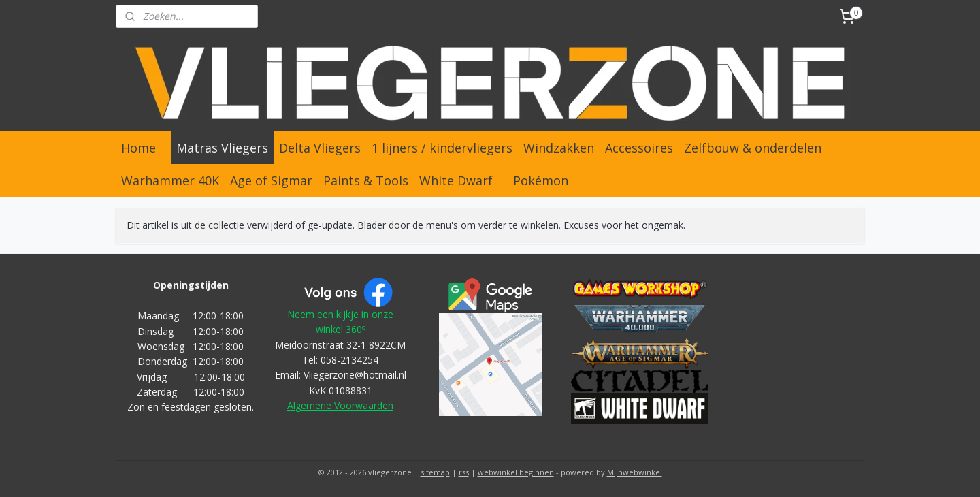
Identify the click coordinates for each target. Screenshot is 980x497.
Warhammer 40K (170, 180)
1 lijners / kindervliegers (442, 148)
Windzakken (559, 148)
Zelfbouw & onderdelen (753, 148)
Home (138, 148)
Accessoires (639, 148)
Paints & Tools (366, 180)
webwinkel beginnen (516, 472)
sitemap (435, 472)
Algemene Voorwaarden (340, 405)
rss (464, 472)
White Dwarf (456, 180)
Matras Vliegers (222, 148)
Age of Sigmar (271, 180)
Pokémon (541, 180)
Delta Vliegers (320, 148)
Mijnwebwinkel (635, 472)
